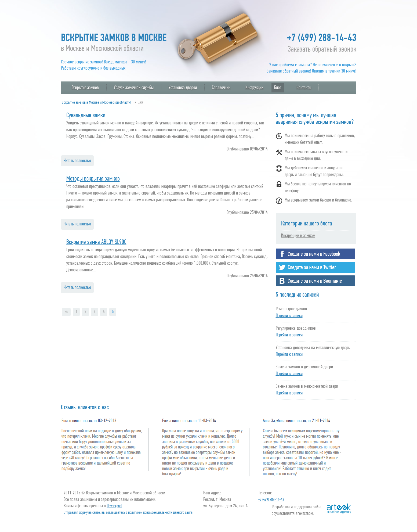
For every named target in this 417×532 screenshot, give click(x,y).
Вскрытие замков (85, 88)
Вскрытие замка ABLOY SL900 (96, 242)
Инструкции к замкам (298, 236)
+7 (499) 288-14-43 (322, 39)
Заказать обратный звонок (322, 50)
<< (66, 312)
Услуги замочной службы (134, 88)
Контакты (304, 88)
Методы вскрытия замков (93, 179)
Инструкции (254, 88)
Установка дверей (183, 88)
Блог (278, 88)
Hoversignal (115, 506)
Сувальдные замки (86, 116)
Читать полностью (77, 161)
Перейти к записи (289, 316)
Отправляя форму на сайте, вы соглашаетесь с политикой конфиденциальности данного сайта (128, 513)
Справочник (221, 88)
